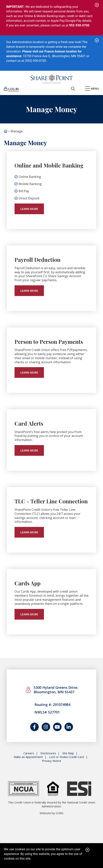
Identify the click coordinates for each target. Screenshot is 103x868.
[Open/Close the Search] (73, 89)
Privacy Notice (52, 761)
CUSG (60, 813)
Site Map (68, 753)
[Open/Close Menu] (92, 89)
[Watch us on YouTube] (57, 727)
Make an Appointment (28, 757)
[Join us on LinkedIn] (69, 727)
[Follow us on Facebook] (34, 727)
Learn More (29, 209)
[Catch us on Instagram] (46, 727)
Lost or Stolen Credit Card (67, 757)
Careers (29, 753)
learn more (29, 291)
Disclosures (48, 753)
